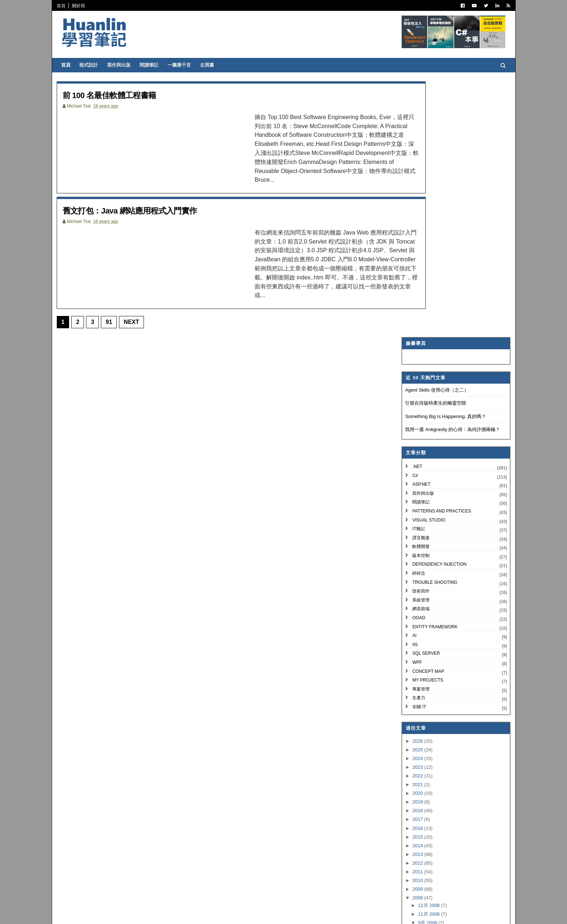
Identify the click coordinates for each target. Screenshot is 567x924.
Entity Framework (433, 371)
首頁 (64, 6)
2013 (416, 598)
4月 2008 (426, 729)
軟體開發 (419, 291)
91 (111, 297)
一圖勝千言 (182, 65)
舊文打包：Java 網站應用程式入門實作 (139, 198)
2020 (416, 537)
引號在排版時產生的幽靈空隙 (433, 147)
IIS (413, 389)
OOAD (416, 362)
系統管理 (419, 344)
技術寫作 (419, 335)
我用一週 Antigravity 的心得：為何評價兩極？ (450, 174)
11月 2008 (427, 658)
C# (413, 219)
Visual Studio (427, 264)
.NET (415, 211)
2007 (416, 758)
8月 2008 (426, 694)
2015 (416, 581)
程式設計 (91, 65)
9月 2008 (426, 667)
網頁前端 (419, 353)
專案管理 (419, 433)
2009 (416, 633)
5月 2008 (426, 720)
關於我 (81, 6)
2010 (416, 625)
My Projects (425, 424)
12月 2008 (427, 649)
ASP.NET (419, 228)
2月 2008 (426, 746)
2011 (416, 616)
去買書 (210, 65)
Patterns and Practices (439, 255)
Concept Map (426, 415)
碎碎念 (417, 317)
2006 (416, 766)
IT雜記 (416, 273)
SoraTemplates (97, 913)
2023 (416, 511)
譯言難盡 (419, 282)
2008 (416, 642)
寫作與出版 (121, 65)
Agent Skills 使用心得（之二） (435, 134)
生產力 (417, 442)
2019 (416, 546)
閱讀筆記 (152, 65)
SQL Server (424, 397)
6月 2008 (426, 712)
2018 (416, 555)
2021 (416, 529)
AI (412, 380)
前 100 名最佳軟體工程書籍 (116, 95)
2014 (416, 590)
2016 (416, 572)
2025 (416, 493)
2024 (416, 503)
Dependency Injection (437, 308)
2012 (416, 607)
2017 (416, 563)
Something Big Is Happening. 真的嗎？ (443, 161)
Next (134, 297)
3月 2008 (426, 738)
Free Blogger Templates (166, 913)
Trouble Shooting (432, 326)
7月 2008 (426, 703)
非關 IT (417, 451)
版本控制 (419, 300)
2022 (416, 520)
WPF (415, 406)
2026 (416, 485)
